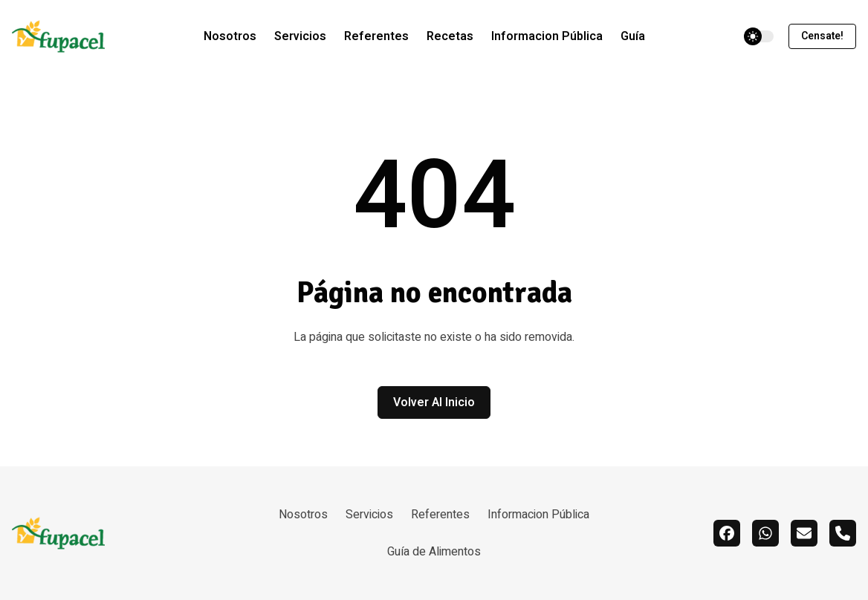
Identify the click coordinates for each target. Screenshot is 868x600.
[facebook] (727, 533)
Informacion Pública (547, 36)
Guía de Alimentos (434, 552)
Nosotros (230, 36)
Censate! (822, 36)
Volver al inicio (434, 402)
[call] (843, 533)
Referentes (376, 36)
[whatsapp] (765, 533)
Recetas (450, 36)
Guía (633, 36)
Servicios (300, 36)
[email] (804, 533)
